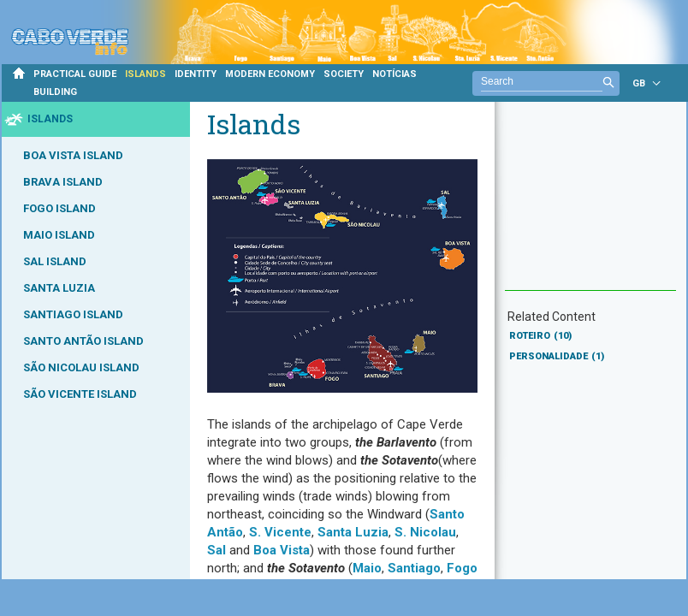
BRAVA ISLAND (63, 182)
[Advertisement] (590, 204)
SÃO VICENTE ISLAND (80, 394)
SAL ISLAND (55, 261)
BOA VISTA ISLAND (73, 155)
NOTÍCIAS (394, 74)
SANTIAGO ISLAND (73, 314)
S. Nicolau (425, 532)
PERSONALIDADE (557, 356)
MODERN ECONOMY (270, 74)
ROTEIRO (540, 336)
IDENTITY (196, 74)
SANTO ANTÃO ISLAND (83, 341)
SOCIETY (344, 74)
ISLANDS (145, 74)
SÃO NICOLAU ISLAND (81, 367)
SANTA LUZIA (59, 288)
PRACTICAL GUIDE (75, 74)
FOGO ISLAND (59, 208)
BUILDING (55, 92)
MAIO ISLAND (59, 235)
